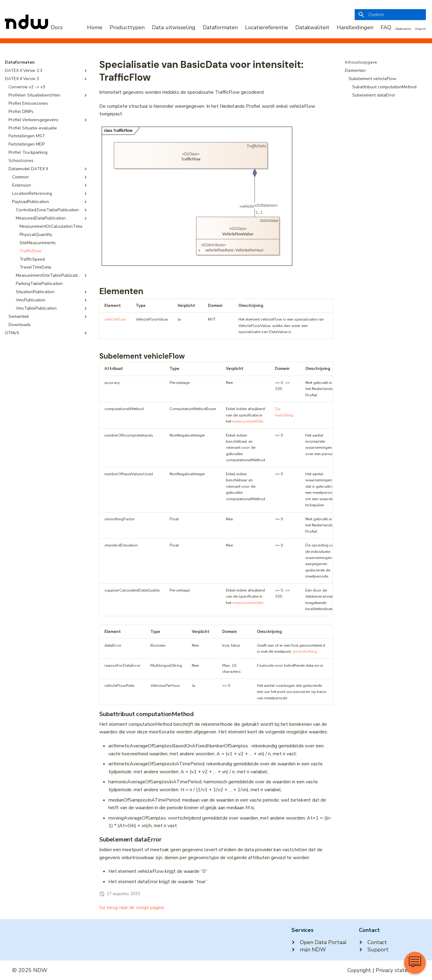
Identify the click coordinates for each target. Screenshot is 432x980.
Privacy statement (398, 970)
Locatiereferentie (267, 27)
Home (95, 27)
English (421, 29)
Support (374, 950)
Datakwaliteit (312, 27)
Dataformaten (220, 27)
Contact (373, 942)
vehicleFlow (115, 319)
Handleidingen (355, 27)
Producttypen (127, 27)
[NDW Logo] (34, 27)
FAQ (386, 27)
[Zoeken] (390, 15)
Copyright (359, 970)
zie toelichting (305, 652)
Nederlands (403, 29)
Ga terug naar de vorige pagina (132, 908)
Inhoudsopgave (361, 62)
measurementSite (248, 421)
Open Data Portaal (319, 942)
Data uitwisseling (174, 27)
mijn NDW (309, 950)
